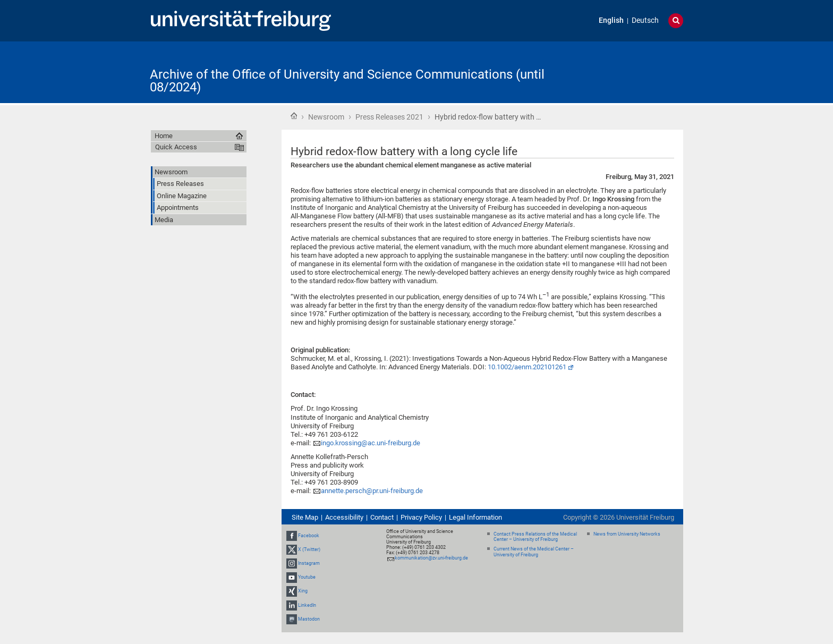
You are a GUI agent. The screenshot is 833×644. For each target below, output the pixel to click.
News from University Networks (627, 534)
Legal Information (475, 517)
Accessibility (344, 517)
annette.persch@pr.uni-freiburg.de (372, 491)
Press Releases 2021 (389, 117)
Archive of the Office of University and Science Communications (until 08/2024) (347, 81)
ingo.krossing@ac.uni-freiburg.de (371, 443)
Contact (382, 517)
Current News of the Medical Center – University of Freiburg (534, 552)
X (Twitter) (309, 549)
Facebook (309, 536)
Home (294, 116)
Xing (303, 591)
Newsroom (326, 117)
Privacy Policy (421, 517)
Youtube (307, 577)
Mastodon (309, 619)
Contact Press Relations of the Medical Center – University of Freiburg (535, 537)
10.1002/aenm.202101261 (527, 367)
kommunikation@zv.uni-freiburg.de (431, 558)
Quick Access (176, 147)
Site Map (305, 517)
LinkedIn (307, 605)
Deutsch (645, 20)
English (611, 20)
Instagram (309, 563)
